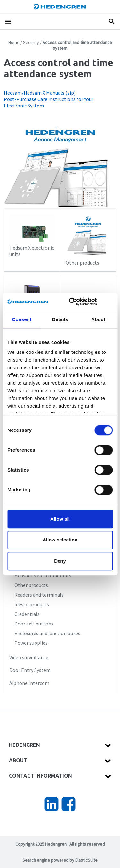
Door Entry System (30, 670)
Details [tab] (60, 319)
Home (14, 42)
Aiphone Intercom (29, 683)
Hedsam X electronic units (32, 236)
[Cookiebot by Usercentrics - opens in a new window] (78, 302)
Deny (60, 561)
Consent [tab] (22, 319)
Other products (88, 240)
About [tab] (98, 319)
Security (31, 42)
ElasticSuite (86, 860)
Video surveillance (29, 657)
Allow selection (60, 540)
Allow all (60, 519)
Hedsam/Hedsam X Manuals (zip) (40, 93)
